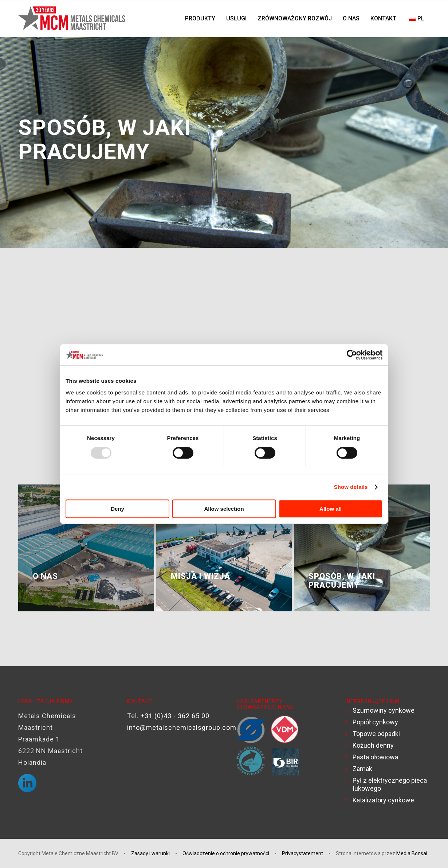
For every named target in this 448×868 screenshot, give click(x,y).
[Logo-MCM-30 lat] (73, 19)
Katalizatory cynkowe (383, 800)
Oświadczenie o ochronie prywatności (226, 853)
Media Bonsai (412, 853)
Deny (117, 509)
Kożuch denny (373, 745)
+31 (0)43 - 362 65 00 (175, 716)
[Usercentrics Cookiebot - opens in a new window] (351, 355)
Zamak (362, 769)
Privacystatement (302, 853)
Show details (351, 487)
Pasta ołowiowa (375, 757)
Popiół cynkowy (375, 722)
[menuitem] (200, 19)
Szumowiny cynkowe (384, 710)
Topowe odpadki (376, 734)
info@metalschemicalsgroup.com (182, 727)
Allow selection (224, 509)
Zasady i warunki (150, 853)
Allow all (331, 509)
